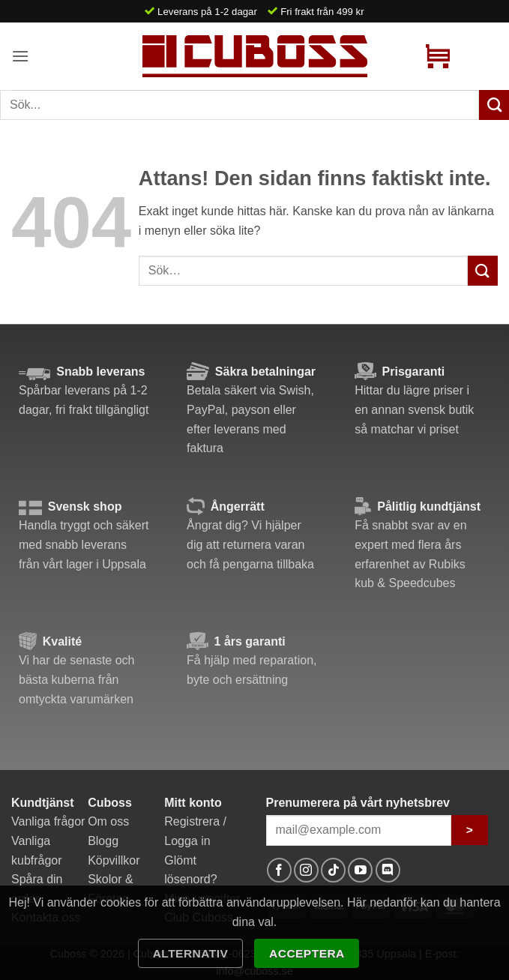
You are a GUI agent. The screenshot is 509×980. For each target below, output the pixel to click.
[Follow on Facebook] (279, 870)
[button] (20, 56)
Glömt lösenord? (190, 870)
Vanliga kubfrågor (37, 851)
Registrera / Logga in (195, 831)
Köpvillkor (114, 860)
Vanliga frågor (48, 821)
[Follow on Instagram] (306, 870)
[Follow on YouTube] (360, 870)
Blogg (103, 841)
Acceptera (307, 953)
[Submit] (483, 270)
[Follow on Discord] (388, 870)
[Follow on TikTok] (333, 870)
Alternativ (191, 953)
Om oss (108, 821)
